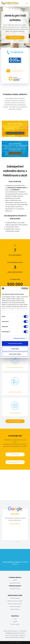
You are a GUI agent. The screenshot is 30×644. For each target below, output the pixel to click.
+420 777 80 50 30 (9, 635)
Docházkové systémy (15, 606)
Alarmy (15, 580)
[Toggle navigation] (27, 3)
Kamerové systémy (15, 598)
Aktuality (15, 622)
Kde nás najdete (15, 624)
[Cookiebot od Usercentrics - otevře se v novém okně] (21, 288)
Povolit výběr (15, 349)
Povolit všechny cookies (15, 343)
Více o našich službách (15, 421)
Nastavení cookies (15, 589)
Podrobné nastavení (19, 338)
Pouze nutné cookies (15, 354)
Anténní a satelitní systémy (15, 604)
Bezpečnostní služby (15, 583)
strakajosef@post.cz (20, 635)
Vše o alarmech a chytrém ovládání (15, 133)
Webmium (18, 642)
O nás (15, 619)
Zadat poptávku (15, 37)
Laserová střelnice (15, 609)
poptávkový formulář (15, 462)
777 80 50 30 (15, 454)
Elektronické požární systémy (15, 601)
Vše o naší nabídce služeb (15, 153)
